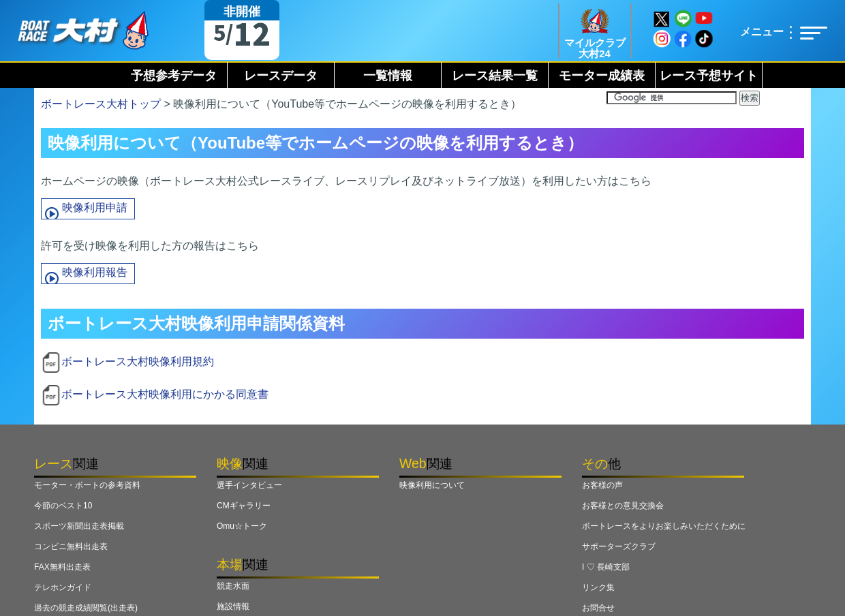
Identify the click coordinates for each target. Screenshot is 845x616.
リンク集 (598, 587)
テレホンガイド (63, 587)
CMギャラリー (244, 506)
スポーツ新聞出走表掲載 (79, 526)
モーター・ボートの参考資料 (87, 485)
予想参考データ (174, 76)
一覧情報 (388, 76)
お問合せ (598, 608)
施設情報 (233, 606)
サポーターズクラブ (619, 546)
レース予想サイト (709, 76)
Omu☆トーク (242, 526)
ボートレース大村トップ (101, 104)
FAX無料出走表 (62, 567)
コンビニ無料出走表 (71, 546)
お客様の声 (602, 485)
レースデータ (281, 76)
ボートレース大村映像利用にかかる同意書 (165, 394)
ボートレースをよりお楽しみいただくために (664, 526)
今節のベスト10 (63, 506)
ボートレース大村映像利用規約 (138, 361)
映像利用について (432, 485)
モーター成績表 (602, 76)
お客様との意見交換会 (623, 506)
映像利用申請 (95, 207)
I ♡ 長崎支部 (606, 567)
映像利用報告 (95, 272)
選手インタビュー (249, 485)
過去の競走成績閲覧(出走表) (86, 608)
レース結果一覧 (495, 76)
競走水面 (233, 586)
